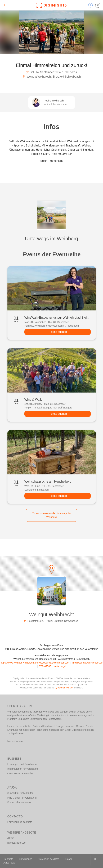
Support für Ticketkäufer (20, 793)
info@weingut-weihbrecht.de (87, 663)
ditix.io (11, 838)
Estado (69, 859)
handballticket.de (17, 843)
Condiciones (26, 859)
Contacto (9, 859)
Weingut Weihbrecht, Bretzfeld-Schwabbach (52, 77)
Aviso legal (60, 666)
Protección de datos (49, 859)
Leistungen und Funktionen (22, 764)
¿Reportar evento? (64, 688)
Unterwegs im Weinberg (51, 239)
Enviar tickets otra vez (19, 802)
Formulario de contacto (20, 822)
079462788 (45, 666)
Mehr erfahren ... (16, 741)
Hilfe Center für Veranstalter (22, 798)
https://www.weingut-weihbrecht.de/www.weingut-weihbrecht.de (35, 663)
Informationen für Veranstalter (23, 769)
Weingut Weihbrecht (51, 615)
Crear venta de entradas (21, 773)
